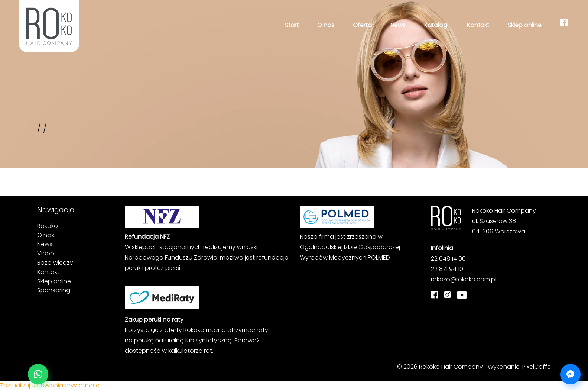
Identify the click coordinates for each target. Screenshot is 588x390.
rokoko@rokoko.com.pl (464, 279)
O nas (326, 25)
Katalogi (436, 25)
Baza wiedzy (55, 263)
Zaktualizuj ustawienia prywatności (50, 385)
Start (292, 25)
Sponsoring (54, 290)
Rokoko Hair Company (451, 367)
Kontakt (478, 25)
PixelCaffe (537, 367)
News (398, 25)
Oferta (362, 25)
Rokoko (48, 226)
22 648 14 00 (448, 259)
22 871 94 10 (447, 269)
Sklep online (525, 25)
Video (46, 253)
